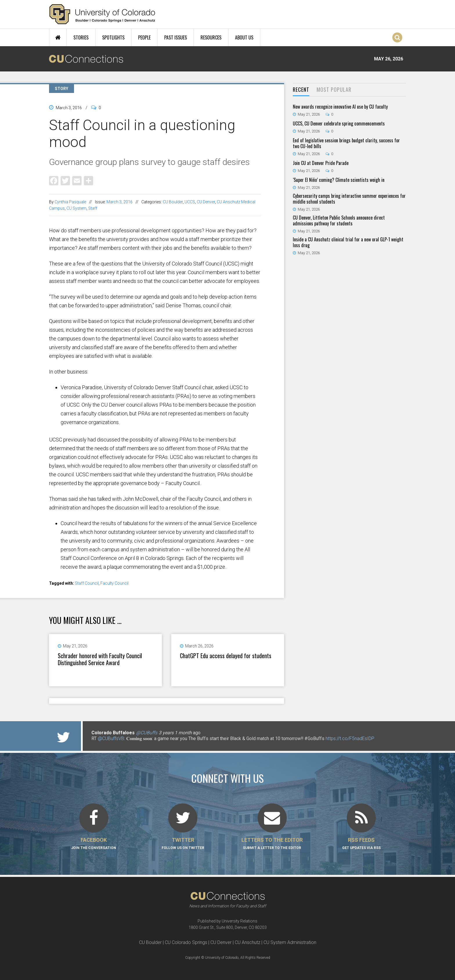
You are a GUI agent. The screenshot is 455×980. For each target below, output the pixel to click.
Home (58, 37)
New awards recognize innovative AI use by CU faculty (340, 107)
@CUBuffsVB (111, 738)
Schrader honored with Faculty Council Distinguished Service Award (100, 659)
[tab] (301, 90)
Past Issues (176, 37)
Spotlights (113, 37)
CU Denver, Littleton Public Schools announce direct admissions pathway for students (339, 220)
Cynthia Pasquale (70, 202)
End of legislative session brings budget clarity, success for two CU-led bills (346, 143)
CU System (76, 208)
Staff (93, 208)
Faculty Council (114, 583)
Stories (81, 37)
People (144, 37)
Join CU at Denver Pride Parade (321, 163)
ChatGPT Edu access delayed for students (226, 656)
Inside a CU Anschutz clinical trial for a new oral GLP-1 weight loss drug (348, 242)
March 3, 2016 (120, 202)
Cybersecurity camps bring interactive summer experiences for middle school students (349, 199)
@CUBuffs (147, 733)
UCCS (190, 202)
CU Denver (206, 202)
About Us (244, 37)
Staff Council (87, 583)
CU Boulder (173, 202)
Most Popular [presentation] (334, 89)
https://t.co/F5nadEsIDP (350, 738)
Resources (211, 37)
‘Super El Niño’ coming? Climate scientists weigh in (339, 180)
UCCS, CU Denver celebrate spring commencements (339, 123)
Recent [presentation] (301, 89)
